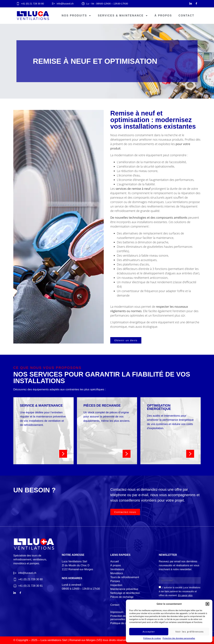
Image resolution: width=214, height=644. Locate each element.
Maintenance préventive (124, 589)
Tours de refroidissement (125, 577)
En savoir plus (185, 595)
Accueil (115, 561)
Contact (186, 16)
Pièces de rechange (122, 597)
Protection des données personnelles (179, 638)
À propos (163, 16)
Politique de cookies (152, 638)
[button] (207, 604)
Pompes (115, 581)
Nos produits (76, 16)
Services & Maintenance (123, 16)
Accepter (149, 632)
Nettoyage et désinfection (125, 593)
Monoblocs (117, 573)
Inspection (116, 585)
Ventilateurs (117, 569)
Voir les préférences (190, 632)
